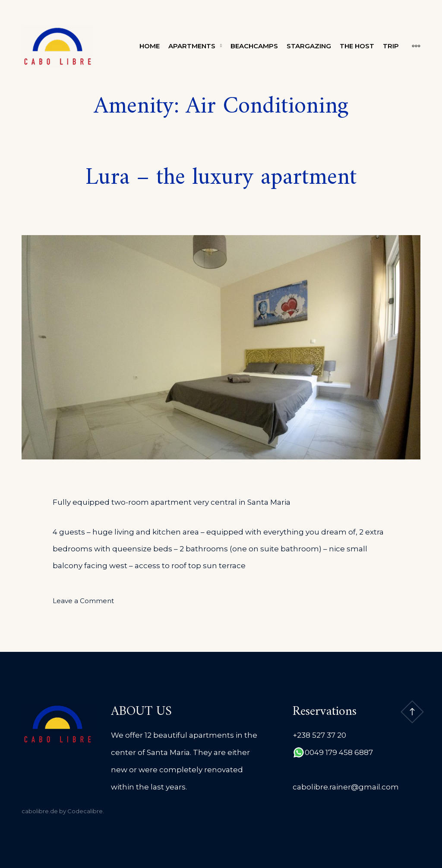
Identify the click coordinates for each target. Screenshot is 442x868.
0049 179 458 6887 (339, 752)
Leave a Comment (83, 601)
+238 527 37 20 (319, 735)
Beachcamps (254, 46)
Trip (391, 46)
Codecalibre (85, 811)
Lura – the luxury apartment (221, 178)
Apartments (192, 46)
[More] (412, 46)
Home (150, 46)
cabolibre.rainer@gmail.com (346, 787)
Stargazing (309, 46)
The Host (357, 46)
